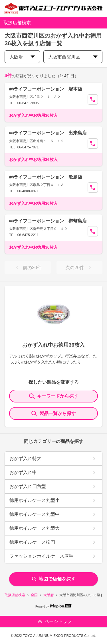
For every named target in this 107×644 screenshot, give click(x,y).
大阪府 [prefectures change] (22, 57)
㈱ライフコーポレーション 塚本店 (46, 89)
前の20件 (28, 267)
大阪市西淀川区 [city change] (73, 57)
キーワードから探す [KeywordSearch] (54, 396)
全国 (34, 595)
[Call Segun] (93, 99)
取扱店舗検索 (15, 595)
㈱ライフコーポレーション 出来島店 (48, 133)
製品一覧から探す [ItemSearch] (54, 414)
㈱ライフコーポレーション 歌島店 (46, 177)
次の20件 (79, 267)
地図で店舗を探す (54, 579)
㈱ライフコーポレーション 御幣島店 (48, 221)
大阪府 (49, 595)
